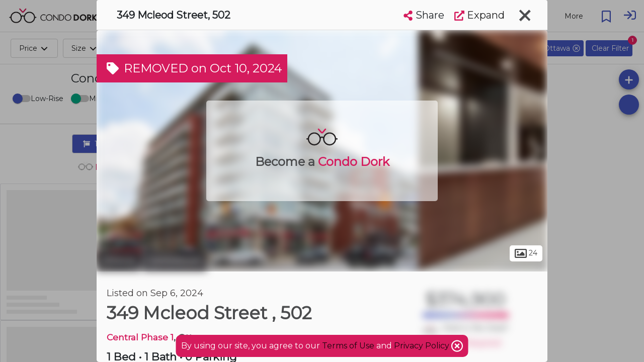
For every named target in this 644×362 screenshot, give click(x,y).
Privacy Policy (423, 346)
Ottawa (118, 260)
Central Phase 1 (140, 337)
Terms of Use (348, 346)
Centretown (175, 260)
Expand (479, 15)
